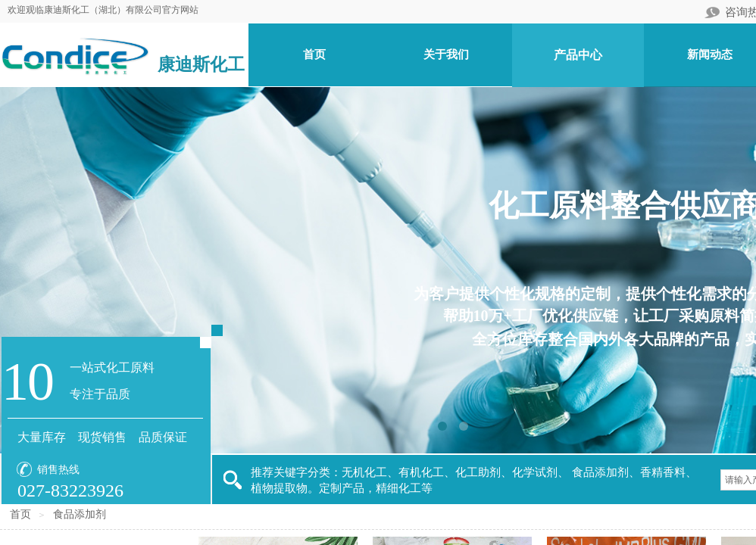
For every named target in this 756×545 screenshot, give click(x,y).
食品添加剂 (80, 514)
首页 (20, 514)
